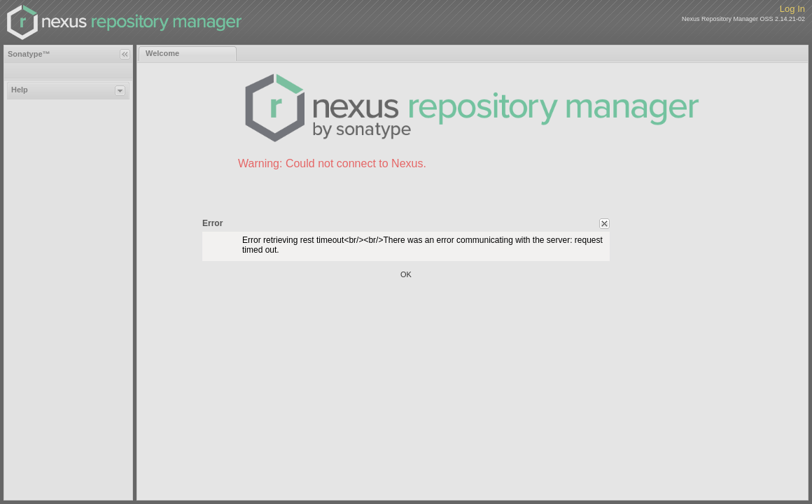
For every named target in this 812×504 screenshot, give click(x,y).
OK (406, 274)
